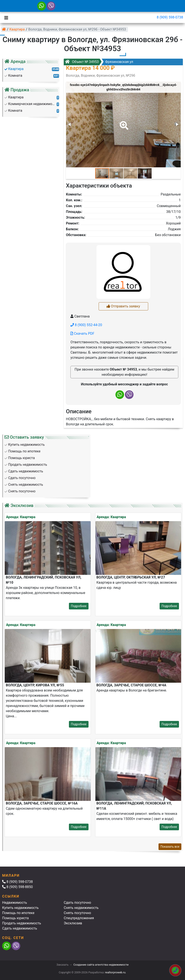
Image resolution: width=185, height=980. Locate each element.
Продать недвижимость (22, 923)
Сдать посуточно (77, 903)
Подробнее (79, 606)
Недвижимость (15, 903)
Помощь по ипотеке (18, 913)
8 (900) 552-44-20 (86, 325)
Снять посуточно (77, 913)
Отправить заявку (123, 306)
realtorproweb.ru (115, 972)
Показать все (170, 847)
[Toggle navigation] (5, 17)
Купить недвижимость (20, 908)
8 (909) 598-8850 (17, 887)
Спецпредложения (79, 918)
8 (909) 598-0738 (170, 17)
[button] (123, 122)
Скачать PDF (82, 334)
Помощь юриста (15, 918)
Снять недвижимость (81, 908)
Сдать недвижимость (20, 928)
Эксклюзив (73, 923)
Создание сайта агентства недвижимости (101, 965)
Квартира (17, 29)
